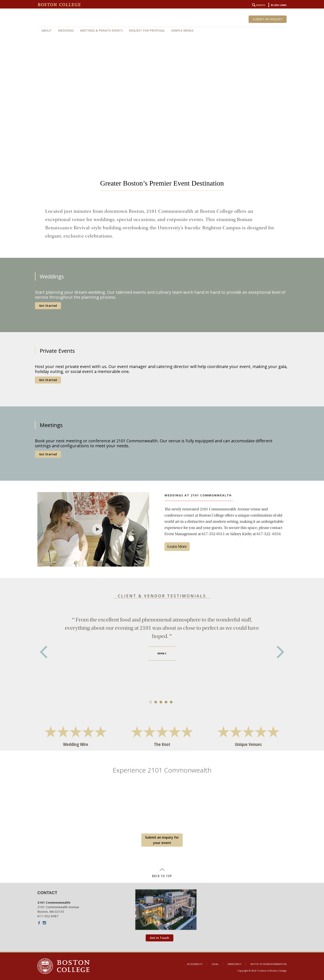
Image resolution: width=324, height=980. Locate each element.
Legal (215, 964)
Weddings (66, 30)
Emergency (235, 964)
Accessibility (195, 964)
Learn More (177, 546)
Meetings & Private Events (101, 30)
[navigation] (162, 31)
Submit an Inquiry (268, 19)
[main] (162, 523)
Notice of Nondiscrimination (269, 964)
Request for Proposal (147, 30)
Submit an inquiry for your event (162, 840)
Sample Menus (182, 30)
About (47, 30)
